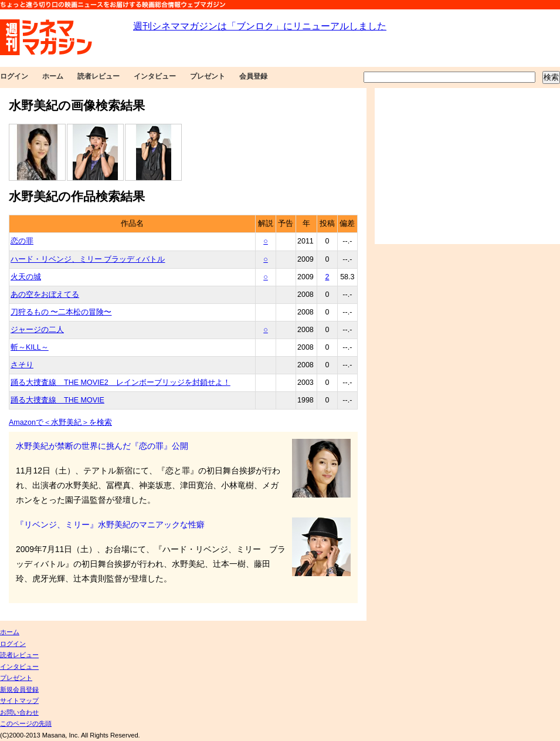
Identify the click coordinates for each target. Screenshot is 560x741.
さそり (22, 365)
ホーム (53, 76)
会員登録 (253, 76)
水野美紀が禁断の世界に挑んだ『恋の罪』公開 (102, 446)
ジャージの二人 (37, 330)
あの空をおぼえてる (45, 295)
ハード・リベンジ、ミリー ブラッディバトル (88, 259)
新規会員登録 (19, 689)
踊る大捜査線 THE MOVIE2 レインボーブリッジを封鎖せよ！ (121, 383)
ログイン (14, 76)
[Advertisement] (467, 166)
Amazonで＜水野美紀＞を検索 (60, 422)
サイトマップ (19, 701)
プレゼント (208, 76)
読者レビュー (99, 76)
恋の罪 (22, 241)
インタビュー (155, 76)
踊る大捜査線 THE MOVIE (57, 400)
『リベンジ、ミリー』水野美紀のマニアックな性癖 (110, 525)
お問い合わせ (19, 712)
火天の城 (26, 277)
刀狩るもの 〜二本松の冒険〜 (61, 312)
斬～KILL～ (30, 347)
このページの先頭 (26, 723)
